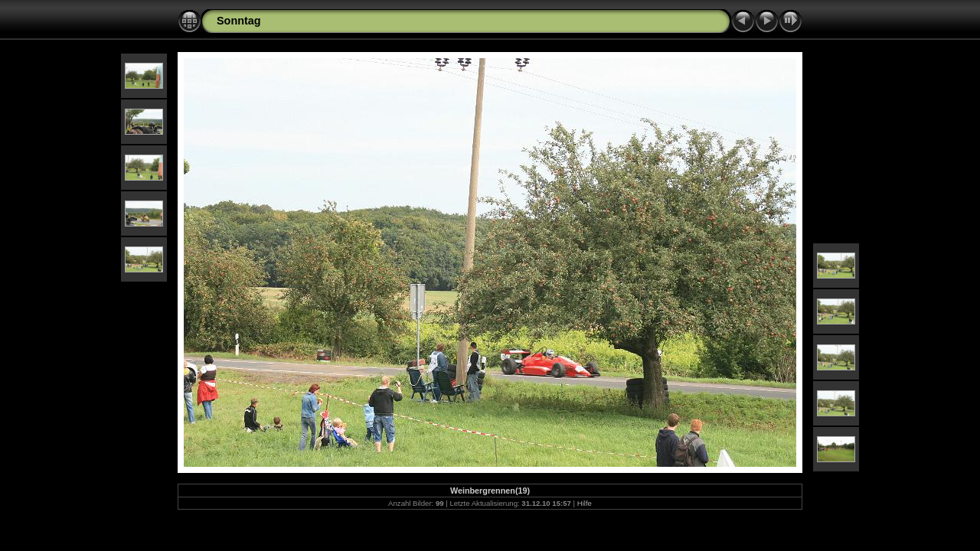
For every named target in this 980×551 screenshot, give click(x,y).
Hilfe (585, 503)
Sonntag (239, 21)
